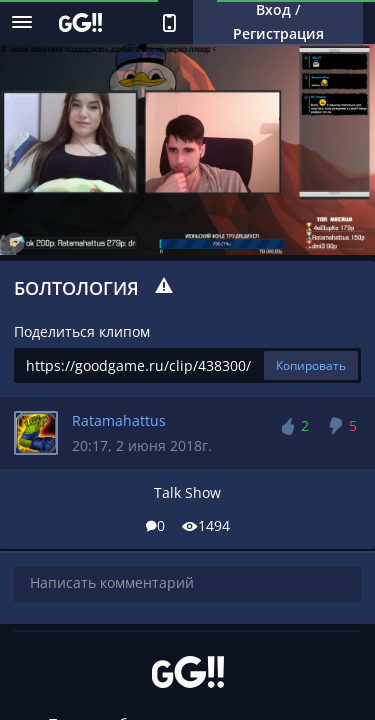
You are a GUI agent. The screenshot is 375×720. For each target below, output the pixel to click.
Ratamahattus (119, 420)
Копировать (311, 365)
